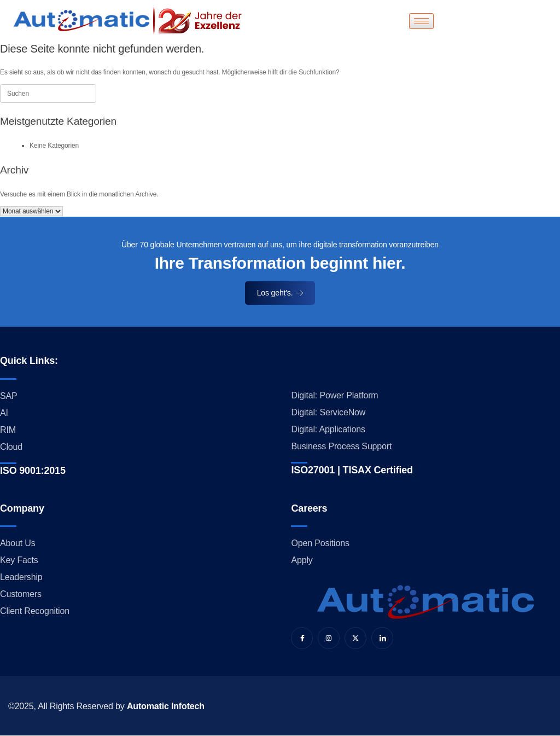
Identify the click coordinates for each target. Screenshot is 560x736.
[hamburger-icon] (421, 21)
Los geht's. (280, 293)
